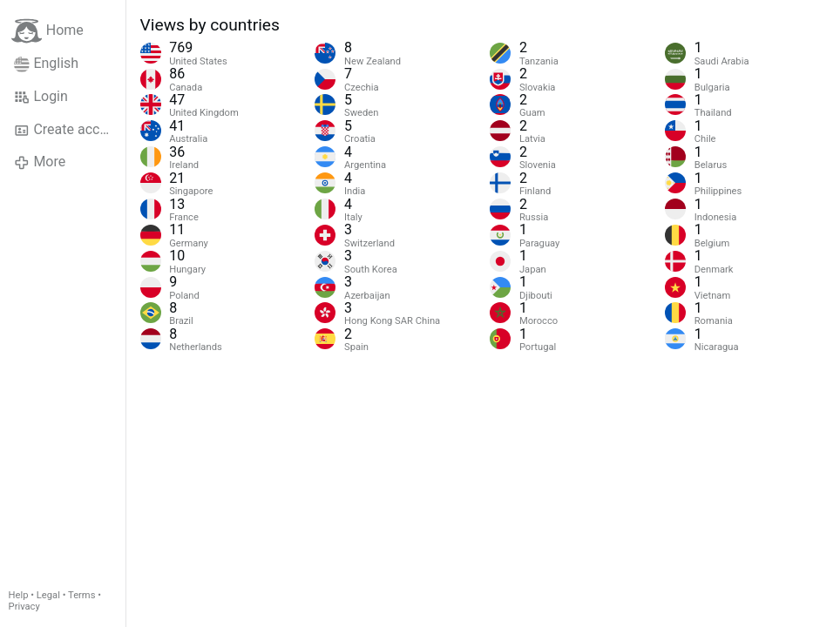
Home (47, 31)
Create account (70, 130)
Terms (81, 595)
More (40, 162)
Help (19, 595)
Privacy (24, 607)
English (46, 64)
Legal (48, 595)
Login (41, 97)
